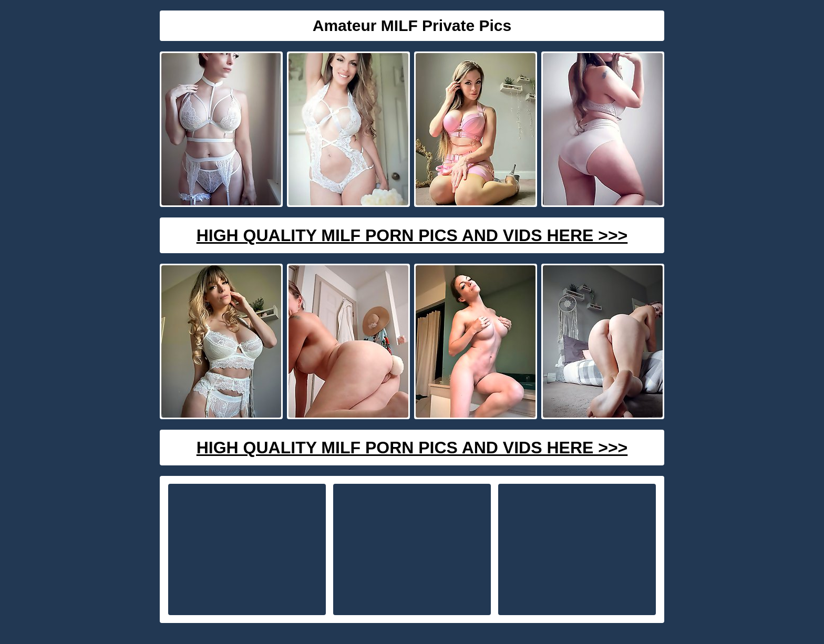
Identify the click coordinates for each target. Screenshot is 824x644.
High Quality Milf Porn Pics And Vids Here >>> (412, 235)
